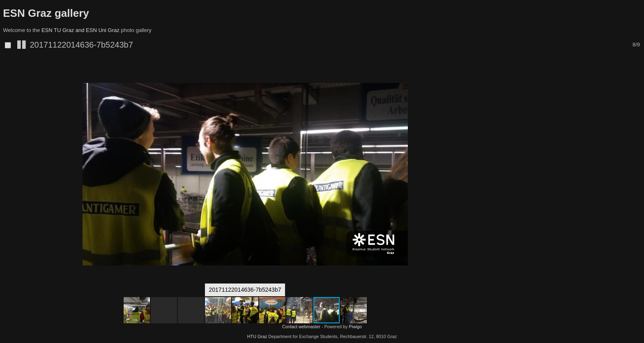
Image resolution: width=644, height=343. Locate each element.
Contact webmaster (301, 327)
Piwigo (355, 327)
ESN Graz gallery (46, 13)
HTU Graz (257, 336)
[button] (483, 74)
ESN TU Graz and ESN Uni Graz (80, 30)
